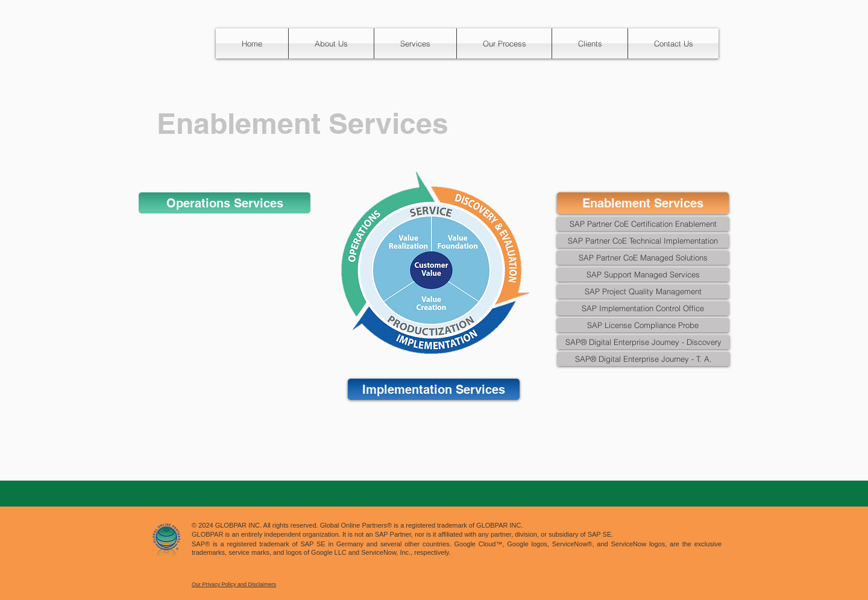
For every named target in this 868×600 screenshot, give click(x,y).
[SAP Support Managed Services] (643, 275)
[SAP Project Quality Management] (643, 292)
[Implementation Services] (434, 389)
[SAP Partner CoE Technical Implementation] (643, 241)
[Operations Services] (225, 203)
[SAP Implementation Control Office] (643, 308)
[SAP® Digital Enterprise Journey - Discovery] (643, 342)
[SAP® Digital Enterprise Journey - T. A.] (643, 359)
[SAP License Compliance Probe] (643, 325)
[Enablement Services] (643, 203)
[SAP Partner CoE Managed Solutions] (643, 258)
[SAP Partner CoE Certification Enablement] (643, 224)
